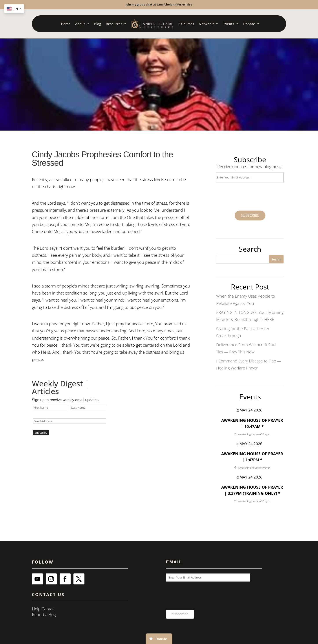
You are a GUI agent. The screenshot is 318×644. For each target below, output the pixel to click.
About (80, 24)
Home (66, 24)
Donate (249, 24)
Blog (98, 24)
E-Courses (186, 24)
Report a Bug (44, 615)
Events (229, 24)
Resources (114, 24)
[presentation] (241, 194)
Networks (207, 24)
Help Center (43, 609)
